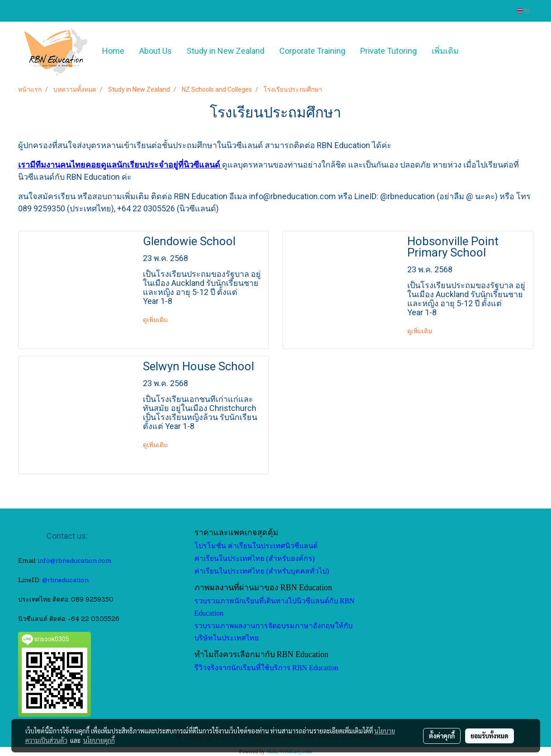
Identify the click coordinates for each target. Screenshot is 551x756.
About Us (155, 51)
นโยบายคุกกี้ (99, 740)
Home (113, 51)
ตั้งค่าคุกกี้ (442, 736)
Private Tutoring (389, 51)
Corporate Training (312, 51)
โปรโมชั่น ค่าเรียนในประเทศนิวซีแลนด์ (256, 546)
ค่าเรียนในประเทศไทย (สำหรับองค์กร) (255, 558)
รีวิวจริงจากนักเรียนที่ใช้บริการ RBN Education (266, 668)
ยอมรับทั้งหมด (490, 736)
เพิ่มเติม (445, 51)
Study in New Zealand (226, 51)
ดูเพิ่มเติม (156, 320)
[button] (480, 51)
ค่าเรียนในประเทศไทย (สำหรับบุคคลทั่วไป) (262, 571)
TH (523, 11)
